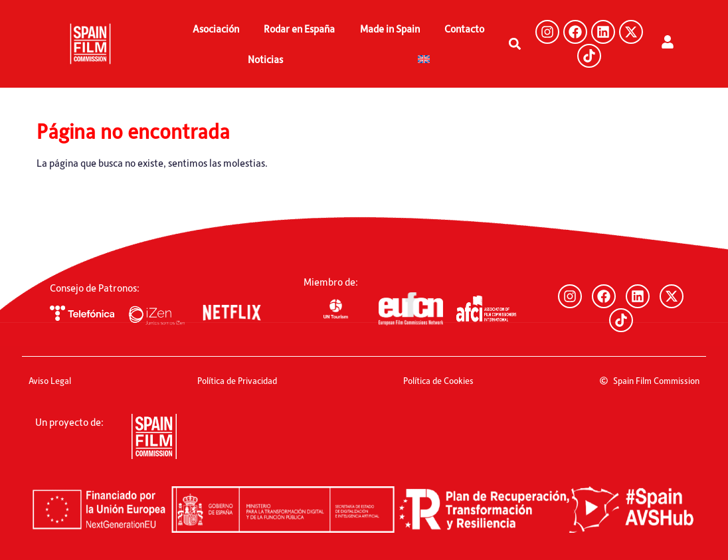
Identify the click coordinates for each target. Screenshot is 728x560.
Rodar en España (299, 29)
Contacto (464, 29)
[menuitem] (423, 59)
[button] (514, 44)
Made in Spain (390, 29)
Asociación (216, 29)
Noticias (265, 59)
